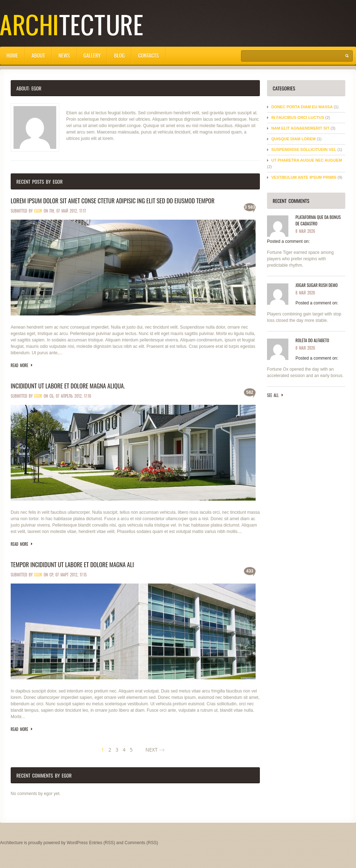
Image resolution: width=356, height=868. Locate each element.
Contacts (148, 55)
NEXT (151, 750)
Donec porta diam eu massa (302, 107)
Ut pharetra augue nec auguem (307, 160)
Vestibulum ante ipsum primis (304, 177)
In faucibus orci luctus (298, 117)
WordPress (77, 843)
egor (38, 211)
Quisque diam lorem (294, 139)
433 (250, 571)
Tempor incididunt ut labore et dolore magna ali (72, 564)
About (38, 55)
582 (250, 392)
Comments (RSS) (141, 843)
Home (12, 55)
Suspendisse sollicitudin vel (304, 150)
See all (273, 395)
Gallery (92, 55)
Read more (19, 365)
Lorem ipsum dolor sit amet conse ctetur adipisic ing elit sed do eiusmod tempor (113, 201)
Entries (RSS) (102, 843)
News (64, 55)
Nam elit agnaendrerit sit (300, 128)
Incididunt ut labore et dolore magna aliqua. (68, 386)
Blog (119, 55)
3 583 (250, 207)
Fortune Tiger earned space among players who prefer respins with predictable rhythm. (300, 259)
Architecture (11, 843)
